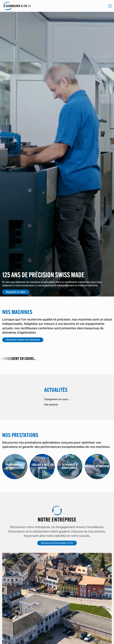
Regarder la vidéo (16, 292)
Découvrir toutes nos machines (23, 340)
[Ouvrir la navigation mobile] (110, 6)
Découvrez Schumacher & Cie (57, 543)
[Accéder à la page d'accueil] (17, 6)
